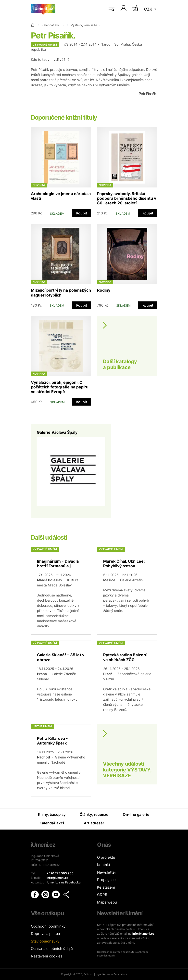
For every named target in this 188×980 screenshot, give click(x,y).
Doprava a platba (45, 934)
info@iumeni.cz (143, 934)
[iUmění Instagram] (46, 894)
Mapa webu (107, 902)
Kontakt (104, 865)
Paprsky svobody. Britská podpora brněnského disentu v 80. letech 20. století (127, 198)
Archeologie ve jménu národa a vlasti (61, 196)
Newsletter (107, 872)
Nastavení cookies (47, 956)
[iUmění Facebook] (35, 894)
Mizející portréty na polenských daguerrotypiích (61, 292)
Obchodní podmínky (48, 926)
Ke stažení (106, 887)
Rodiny (104, 290)
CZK (149, 9)
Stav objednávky (45, 941)
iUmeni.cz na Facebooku (64, 882)
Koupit (82, 213)
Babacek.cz (120, 974)
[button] (66, 894)
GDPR (102, 895)
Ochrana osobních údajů (52, 949)
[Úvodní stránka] (43, 9)
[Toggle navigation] (112, 9)
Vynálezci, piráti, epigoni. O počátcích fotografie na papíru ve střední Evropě (60, 387)
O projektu (106, 857)
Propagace (106, 880)
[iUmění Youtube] (56, 894)
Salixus (88, 974)
